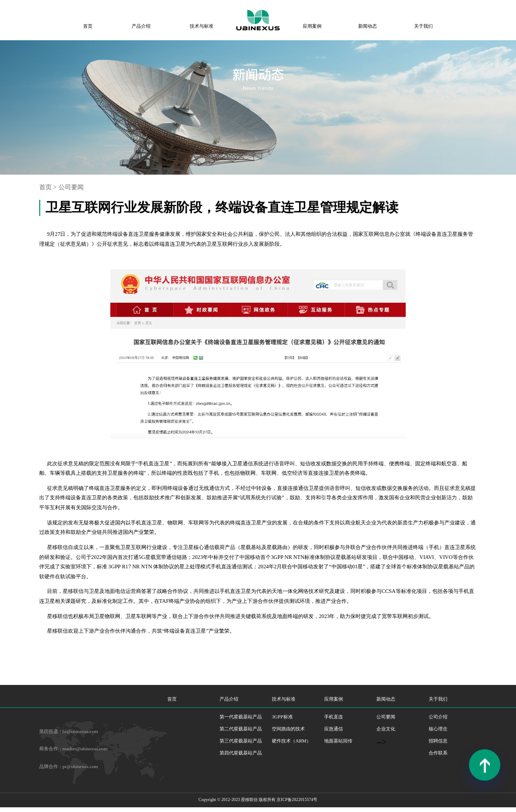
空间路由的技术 (288, 729)
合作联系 (438, 753)
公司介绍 (438, 717)
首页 (88, 26)
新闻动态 (368, 26)
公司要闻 (71, 187)
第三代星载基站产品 (241, 741)
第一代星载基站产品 (241, 717)
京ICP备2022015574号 (297, 800)
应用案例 (312, 26)
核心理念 (438, 729)
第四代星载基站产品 (241, 753)
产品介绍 (141, 26)
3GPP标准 (282, 717)
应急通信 (334, 729)
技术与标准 (202, 26)
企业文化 (386, 729)
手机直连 (334, 717)
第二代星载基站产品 (241, 729)
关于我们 (423, 26)
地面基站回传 (338, 741)
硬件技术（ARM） (291, 741)
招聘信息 (438, 741)
